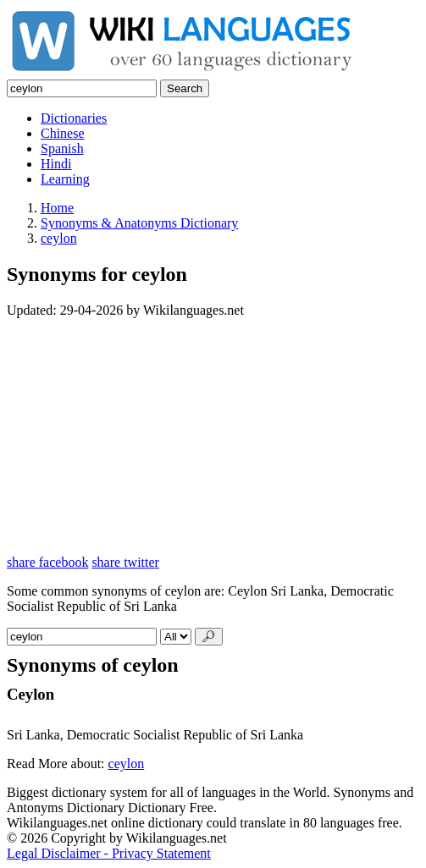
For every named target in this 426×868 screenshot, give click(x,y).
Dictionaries (74, 118)
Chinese (63, 133)
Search (185, 88)
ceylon (127, 764)
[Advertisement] (213, 437)
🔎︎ (209, 637)
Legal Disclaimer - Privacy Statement (109, 853)
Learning (65, 179)
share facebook (47, 562)
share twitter (125, 562)
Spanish (62, 148)
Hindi (56, 164)
